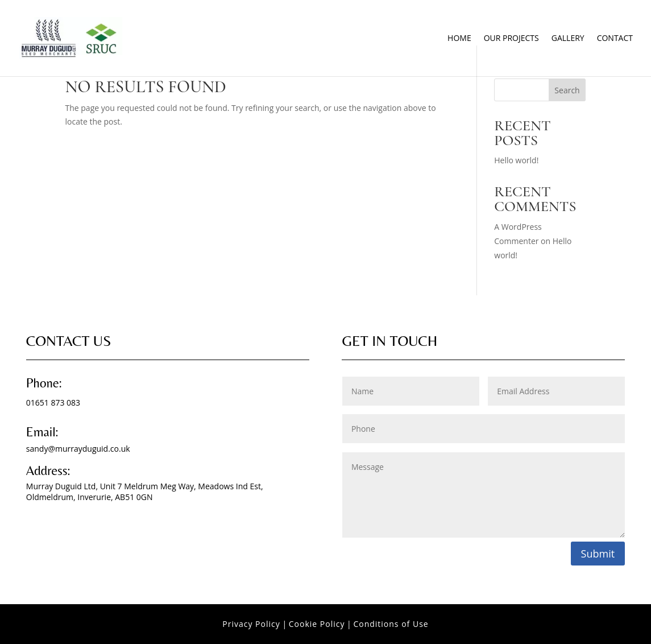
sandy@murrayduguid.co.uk (78, 449)
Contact (615, 39)
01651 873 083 (53, 403)
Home (459, 39)
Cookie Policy (317, 624)
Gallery (568, 39)
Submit (598, 554)
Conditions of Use (391, 624)
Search (567, 90)
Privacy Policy (251, 624)
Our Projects (511, 39)
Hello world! (516, 160)
